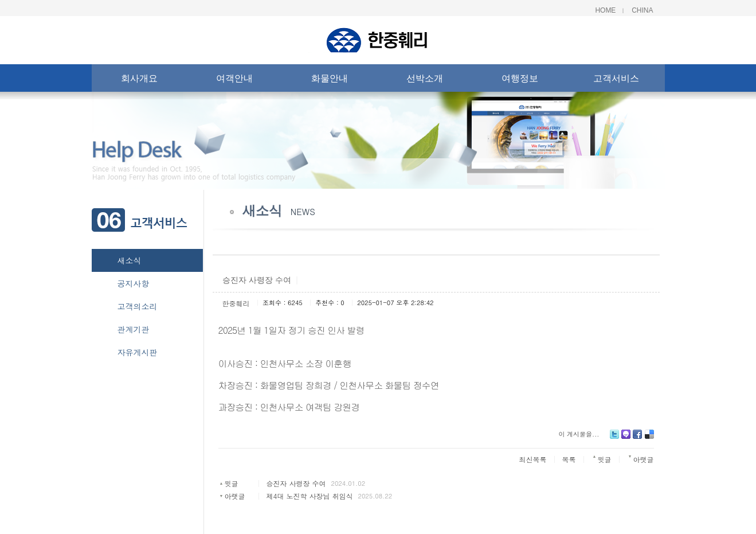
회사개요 (139, 81)
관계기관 (134, 329)
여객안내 (234, 81)
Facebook (637, 438)
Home (605, 10)
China (642, 10)
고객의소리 (138, 306)
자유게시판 (138, 352)
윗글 (231, 483)
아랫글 (234, 496)
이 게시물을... (579, 434)
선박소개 (425, 81)
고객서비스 (616, 81)
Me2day (626, 438)
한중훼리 (236, 303)
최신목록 (533, 459)
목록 (569, 459)
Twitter (614, 438)
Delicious (649, 438)
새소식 (130, 260)
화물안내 (330, 81)
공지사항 (134, 283)
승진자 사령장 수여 (296, 483)
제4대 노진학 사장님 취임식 (309, 496)
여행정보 (520, 81)
